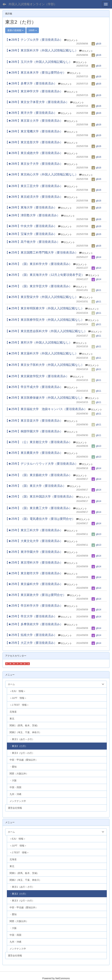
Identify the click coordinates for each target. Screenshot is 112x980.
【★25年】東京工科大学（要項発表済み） (34, 530)
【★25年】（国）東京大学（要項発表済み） (36, 486)
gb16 (96, 44)
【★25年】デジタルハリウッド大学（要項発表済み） (42, 464)
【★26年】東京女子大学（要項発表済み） (34, 164)
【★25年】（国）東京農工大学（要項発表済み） (39, 508)
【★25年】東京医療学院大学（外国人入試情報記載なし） (45, 320)
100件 (33, 30)
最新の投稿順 (15, 30)
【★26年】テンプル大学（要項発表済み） (34, 40)
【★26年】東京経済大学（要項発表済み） (34, 197)
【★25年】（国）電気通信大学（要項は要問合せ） (40, 519)
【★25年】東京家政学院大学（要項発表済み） (37, 376)
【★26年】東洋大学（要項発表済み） (31, 113)
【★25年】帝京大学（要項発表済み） (31, 616)
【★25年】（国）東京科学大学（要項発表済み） (39, 264)
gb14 (96, 257)
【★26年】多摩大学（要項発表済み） (31, 83)
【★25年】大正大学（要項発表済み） (31, 643)
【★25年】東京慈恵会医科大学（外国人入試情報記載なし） (46, 331)
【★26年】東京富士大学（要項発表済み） (34, 121)
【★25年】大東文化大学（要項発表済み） (34, 541)
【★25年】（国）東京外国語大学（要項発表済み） (40, 497)
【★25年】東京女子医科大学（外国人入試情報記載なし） (45, 365)
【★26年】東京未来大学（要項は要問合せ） (36, 73)
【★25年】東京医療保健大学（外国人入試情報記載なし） (45, 398)
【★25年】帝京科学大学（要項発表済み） (34, 606)
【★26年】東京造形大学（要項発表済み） (34, 142)
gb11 (96, 290)
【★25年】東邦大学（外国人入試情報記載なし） (39, 343)
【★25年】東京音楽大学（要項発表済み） (34, 421)
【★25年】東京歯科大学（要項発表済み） (34, 584)
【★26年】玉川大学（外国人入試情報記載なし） (39, 62)
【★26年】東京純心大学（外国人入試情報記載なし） (42, 174)
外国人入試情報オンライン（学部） (33, 4)
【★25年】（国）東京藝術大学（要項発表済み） (39, 475)
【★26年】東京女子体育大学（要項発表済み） (37, 102)
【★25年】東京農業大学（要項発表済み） (34, 453)
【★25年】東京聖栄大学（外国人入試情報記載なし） (42, 297)
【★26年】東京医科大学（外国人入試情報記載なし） (42, 50)
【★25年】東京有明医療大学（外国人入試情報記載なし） (45, 308)
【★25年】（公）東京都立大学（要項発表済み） (39, 442)
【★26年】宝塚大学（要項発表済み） (31, 234)
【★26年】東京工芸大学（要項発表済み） (34, 186)
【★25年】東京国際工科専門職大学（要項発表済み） (42, 253)
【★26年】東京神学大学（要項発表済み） (34, 91)
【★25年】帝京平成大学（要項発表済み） (34, 387)
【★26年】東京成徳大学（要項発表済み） (34, 153)
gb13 (96, 446)
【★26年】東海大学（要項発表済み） (31, 207)
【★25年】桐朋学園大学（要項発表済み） (34, 431)
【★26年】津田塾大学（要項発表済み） (33, 215)
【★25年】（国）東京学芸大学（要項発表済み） (39, 286)
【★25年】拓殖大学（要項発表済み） (31, 635)
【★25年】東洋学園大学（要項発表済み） (34, 552)
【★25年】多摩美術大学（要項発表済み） (34, 624)
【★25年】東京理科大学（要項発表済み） (34, 563)
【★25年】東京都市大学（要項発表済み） (34, 573)
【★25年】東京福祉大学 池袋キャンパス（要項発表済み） (46, 409)
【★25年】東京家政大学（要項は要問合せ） (36, 595)
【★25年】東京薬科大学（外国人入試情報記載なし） (42, 353)
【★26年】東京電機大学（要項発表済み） (34, 131)
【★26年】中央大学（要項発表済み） (31, 226)
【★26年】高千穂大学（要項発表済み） (33, 242)
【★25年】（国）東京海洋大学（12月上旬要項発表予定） (45, 275)
